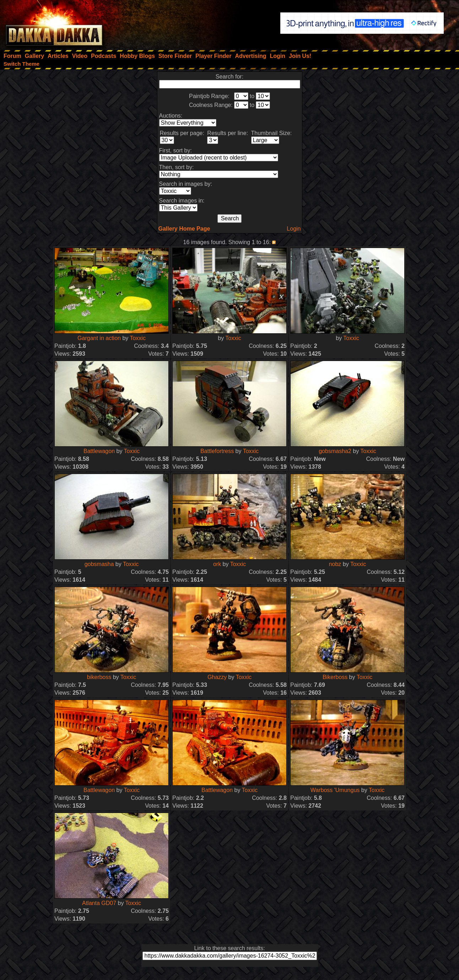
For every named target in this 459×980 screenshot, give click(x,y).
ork (217, 564)
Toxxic (137, 338)
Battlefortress (217, 451)
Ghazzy (217, 677)
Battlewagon (99, 451)
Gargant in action (99, 338)
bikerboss (99, 677)
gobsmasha (99, 564)
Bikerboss (335, 677)
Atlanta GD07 (99, 903)
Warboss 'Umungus (335, 790)
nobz (335, 564)
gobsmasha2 (335, 451)
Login (294, 229)
